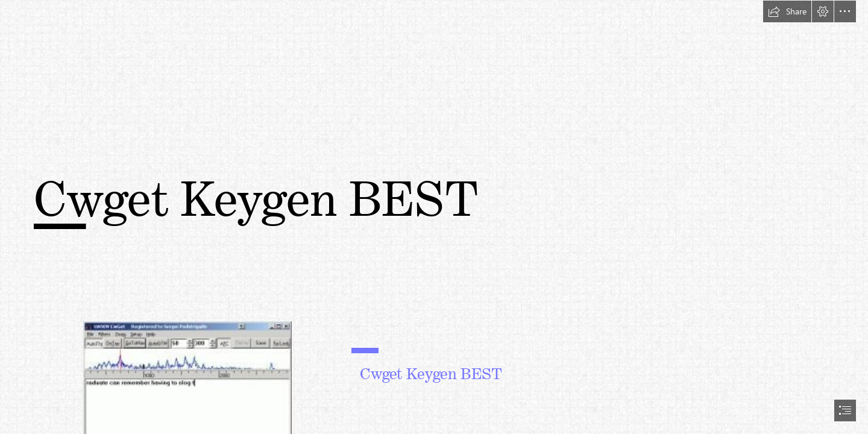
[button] (787, 11)
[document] (434, 217)
